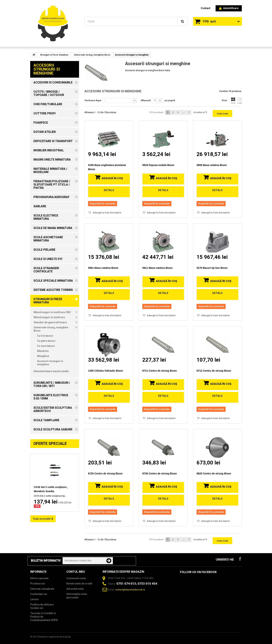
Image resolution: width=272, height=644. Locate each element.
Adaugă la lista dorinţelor (107, 213)
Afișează (146, 100)
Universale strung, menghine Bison (92, 55)
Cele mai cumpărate (42, 589)
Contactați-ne (39, 594)
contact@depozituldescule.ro (130, 590)
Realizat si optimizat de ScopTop (54, 637)
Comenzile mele (76, 578)
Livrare (34, 599)
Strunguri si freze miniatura (54, 55)
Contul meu (76, 572)
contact (206, 8)
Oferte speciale (50, 444)
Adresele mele (75, 589)
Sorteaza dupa (93, 100)
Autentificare (229, 8)
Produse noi (38, 584)
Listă (240, 101)
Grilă (233, 101)
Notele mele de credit (79, 584)
